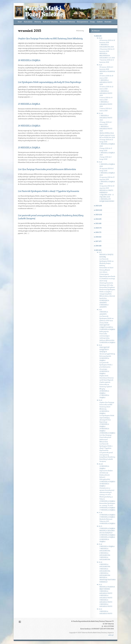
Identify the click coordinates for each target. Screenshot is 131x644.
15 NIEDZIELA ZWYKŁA (107, 517)
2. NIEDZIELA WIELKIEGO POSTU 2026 (106, 118)
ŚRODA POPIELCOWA (107, 133)
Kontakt (108, 22)
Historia (38, 22)
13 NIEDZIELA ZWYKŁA (107, 528)
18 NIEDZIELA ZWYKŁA (107, 508)
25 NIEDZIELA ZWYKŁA (29, 104)
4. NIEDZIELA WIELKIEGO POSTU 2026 (106, 93)
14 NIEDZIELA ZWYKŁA (107, 523)
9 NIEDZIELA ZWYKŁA (107, 546)
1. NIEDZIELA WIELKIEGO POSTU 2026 (106, 129)
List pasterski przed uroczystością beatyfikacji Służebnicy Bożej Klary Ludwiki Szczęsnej (107, 457)
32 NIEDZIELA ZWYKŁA (107, 342)
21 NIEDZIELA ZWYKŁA (107, 482)
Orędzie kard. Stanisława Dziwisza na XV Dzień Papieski (107, 378)
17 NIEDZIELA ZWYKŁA (107, 510)
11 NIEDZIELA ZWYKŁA (107, 537)
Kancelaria (28, 22)
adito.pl (111, 635)
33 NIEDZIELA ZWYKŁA (107, 329)
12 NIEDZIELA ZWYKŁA (107, 535)
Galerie (100, 22)
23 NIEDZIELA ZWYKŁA (29, 148)
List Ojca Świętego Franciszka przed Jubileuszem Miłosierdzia (47, 169)
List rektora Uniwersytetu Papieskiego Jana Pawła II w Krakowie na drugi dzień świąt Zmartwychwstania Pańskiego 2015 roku (107, 279)
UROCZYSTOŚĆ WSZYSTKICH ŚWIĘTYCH (105, 349)
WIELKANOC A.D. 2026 (107, 58)
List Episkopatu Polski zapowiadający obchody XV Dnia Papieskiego (50, 82)
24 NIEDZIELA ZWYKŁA (29, 126)
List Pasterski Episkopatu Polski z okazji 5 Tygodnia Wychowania (48, 191)
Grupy (92, 22)
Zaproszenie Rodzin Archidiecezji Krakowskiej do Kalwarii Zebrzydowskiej (106, 475)
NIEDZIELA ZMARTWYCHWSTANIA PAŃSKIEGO (107, 580)
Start (20, 22)
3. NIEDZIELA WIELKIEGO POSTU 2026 (106, 104)
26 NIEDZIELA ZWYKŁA (29, 60)
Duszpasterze (82, 22)
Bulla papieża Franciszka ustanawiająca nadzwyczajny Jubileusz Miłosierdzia (107, 336)
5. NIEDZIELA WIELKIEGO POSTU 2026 (106, 82)
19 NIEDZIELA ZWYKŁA (107, 501)
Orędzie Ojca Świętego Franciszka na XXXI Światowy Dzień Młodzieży (50, 39)
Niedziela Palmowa (67, 22)
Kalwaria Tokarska (50, 22)
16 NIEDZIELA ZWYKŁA (107, 515)
